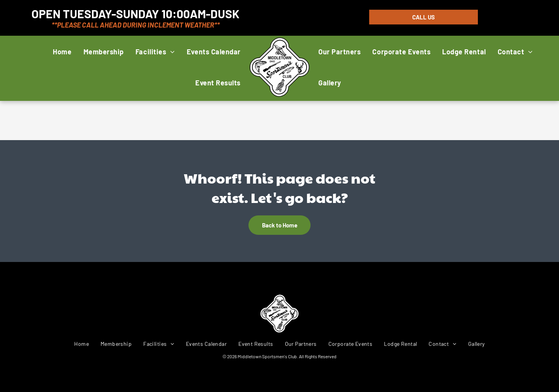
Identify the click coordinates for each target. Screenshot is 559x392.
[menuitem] (62, 51)
